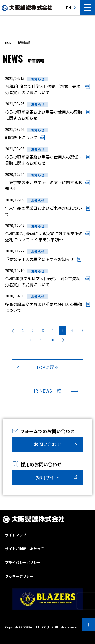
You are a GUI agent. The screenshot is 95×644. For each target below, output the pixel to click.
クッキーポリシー (19, 576)
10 (52, 340)
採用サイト (48, 477)
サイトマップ (16, 535)
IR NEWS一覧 (48, 391)
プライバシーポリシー (23, 562)
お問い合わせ (48, 444)
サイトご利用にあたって (24, 549)
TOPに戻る (48, 367)
